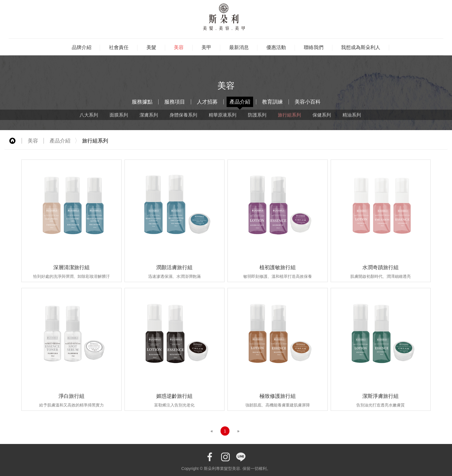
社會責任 (119, 47)
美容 (179, 47)
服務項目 (175, 102)
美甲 (206, 47)
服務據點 (142, 102)
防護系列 (257, 115)
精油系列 (352, 115)
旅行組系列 (289, 115)
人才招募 (207, 102)
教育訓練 (272, 102)
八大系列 (89, 115)
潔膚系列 (149, 115)
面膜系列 (119, 115)
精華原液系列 (223, 115)
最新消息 (239, 47)
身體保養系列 (183, 115)
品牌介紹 (82, 47)
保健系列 (322, 115)
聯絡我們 (314, 47)
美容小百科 (308, 102)
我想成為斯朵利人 (361, 47)
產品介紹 (240, 102)
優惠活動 (276, 47)
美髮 (151, 47)
